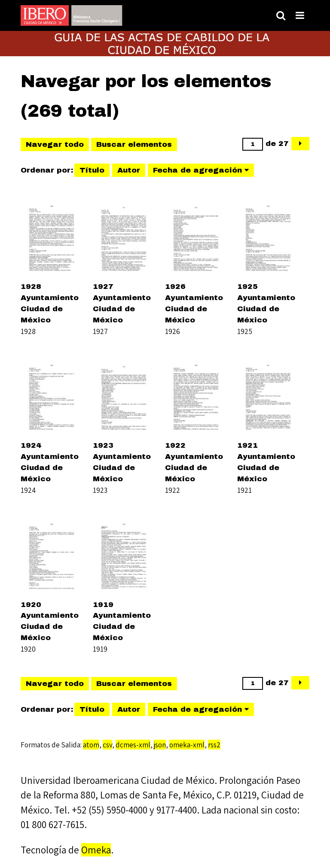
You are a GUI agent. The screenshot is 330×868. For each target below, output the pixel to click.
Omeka (96, 850)
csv (107, 745)
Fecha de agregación (197, 170)
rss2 (214, 745)
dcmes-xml (133, 745)
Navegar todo (55, 144)
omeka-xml (187, 745)
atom (91, 745)
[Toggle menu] (300, 15)
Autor (129, 170)
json (160, 745)
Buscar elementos (134, 144)
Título (92, 170)
